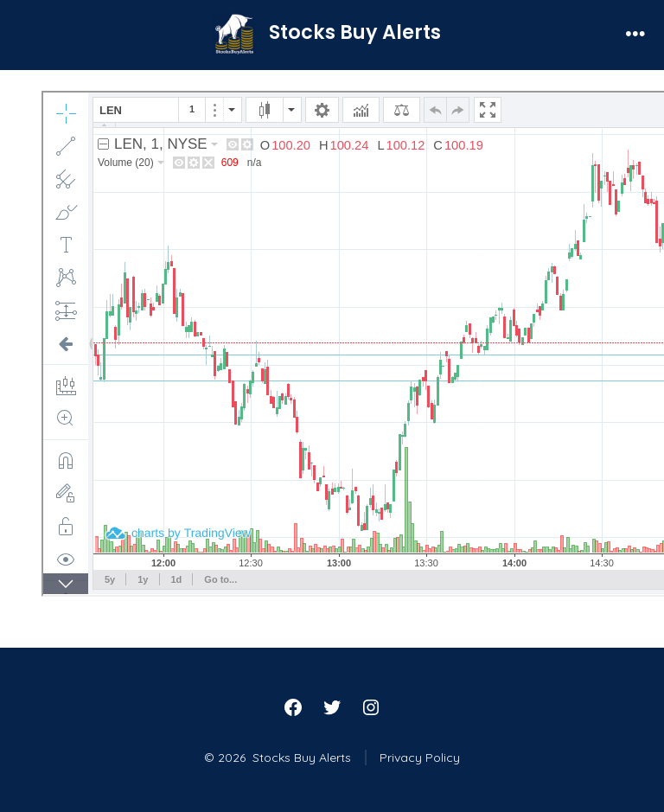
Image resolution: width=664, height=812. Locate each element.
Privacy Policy (420, 758)
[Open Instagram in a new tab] (371, 707)
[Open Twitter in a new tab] (332, 707)
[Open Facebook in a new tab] (293, 707)
